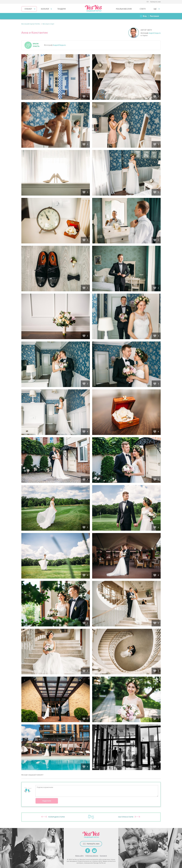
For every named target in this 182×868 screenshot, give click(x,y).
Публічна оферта (92, 856)
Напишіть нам (155, 2)
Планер (28, 9)
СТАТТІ (143, 9)
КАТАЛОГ (45, 9)
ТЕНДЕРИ (62, 9)
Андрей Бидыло (155, 33)
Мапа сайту (79, 856)
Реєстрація (154, 16)
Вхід (145, 16)
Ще (155, 9)
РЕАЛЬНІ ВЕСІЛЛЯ (124, 9)
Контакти (103, 856)
